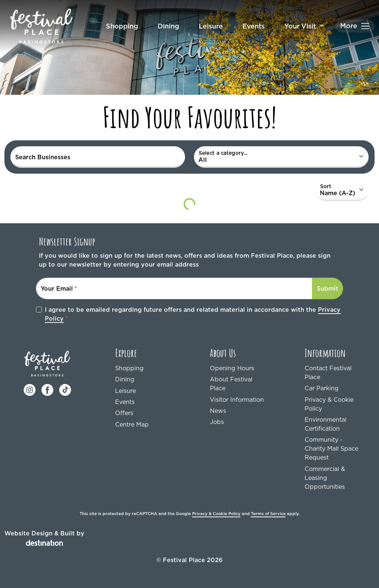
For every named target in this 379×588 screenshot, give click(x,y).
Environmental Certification (326, 424)
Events (254, 26)
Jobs (217, 422)
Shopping (122, 26)
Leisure (211, 26)
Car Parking (322, 388)
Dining (168, 26)
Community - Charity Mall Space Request (331, 448)
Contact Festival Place (328, 372)
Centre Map (132, 424)
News (218, 411)
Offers (124, 413)
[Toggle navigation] (355, 26)
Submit (328, 288)
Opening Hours (232, 368)
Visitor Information (237, 400)
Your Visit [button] (301, 26)
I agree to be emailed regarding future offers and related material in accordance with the (193, 314)
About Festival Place (231, 384)
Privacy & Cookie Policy (329, 404)
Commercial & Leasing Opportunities (325, 478)
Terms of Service (268, 514)
